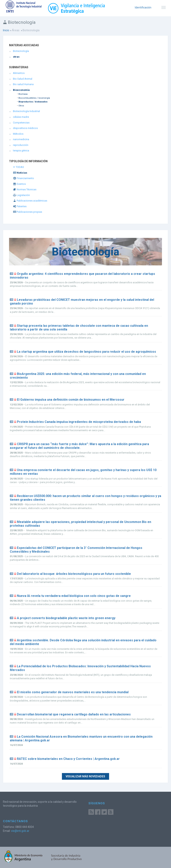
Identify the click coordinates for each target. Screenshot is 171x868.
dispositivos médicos (25, 128)
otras (16, 57)
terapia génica (21, 150)
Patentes (20, 206)
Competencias (21, 123)
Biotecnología (21, 51)
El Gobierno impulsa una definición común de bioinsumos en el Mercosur (71, 400)
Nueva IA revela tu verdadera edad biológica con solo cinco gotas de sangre (74, 596)
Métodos (18, 134)
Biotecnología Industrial (26, 111)
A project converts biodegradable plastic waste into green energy (66, 618)
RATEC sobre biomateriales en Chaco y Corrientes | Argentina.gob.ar (68, 759)
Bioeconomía (21, 90)
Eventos (19, 184)
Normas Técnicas (25, 189)
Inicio (6, 30)
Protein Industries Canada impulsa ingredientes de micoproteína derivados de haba (79, 422)
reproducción (21, 145)
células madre (21, 117)
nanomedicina (21, 139)
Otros (21, 106)
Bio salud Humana (23, 84)
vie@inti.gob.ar (20, 831)
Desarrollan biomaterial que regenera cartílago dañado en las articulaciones (74, 714)
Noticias (20, 173)
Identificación (143, 7)
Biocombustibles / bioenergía (34, 98)
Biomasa (23, 94)
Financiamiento (23, 178)
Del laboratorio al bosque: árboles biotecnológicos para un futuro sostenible (74, 574)
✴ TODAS (18, 167)
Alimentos (19, 73)
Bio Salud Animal (23, 79)
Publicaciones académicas (30, 201)
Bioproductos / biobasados (33, 102)
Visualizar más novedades (85, 776)
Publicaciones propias (28, 212)
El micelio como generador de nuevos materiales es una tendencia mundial (73, 692)
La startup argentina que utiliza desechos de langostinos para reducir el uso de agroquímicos (86, 352)
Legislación (21, 195)
